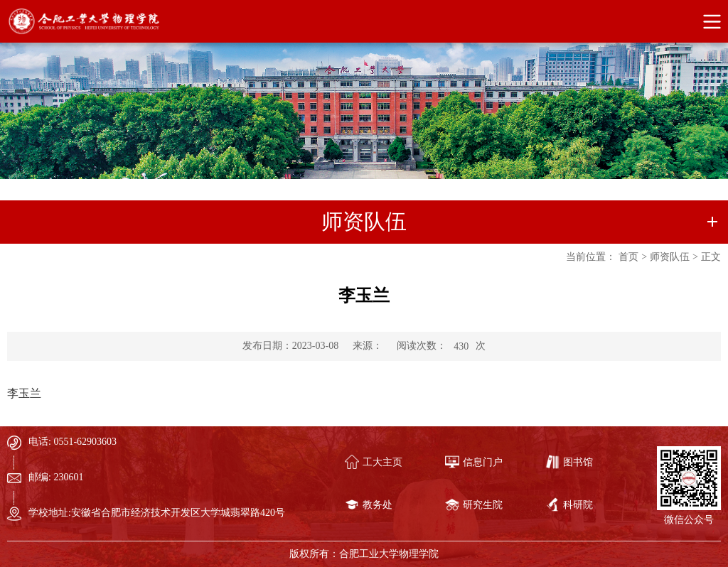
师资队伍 (670, 257)
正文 (711, 257)
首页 (628, 257)
